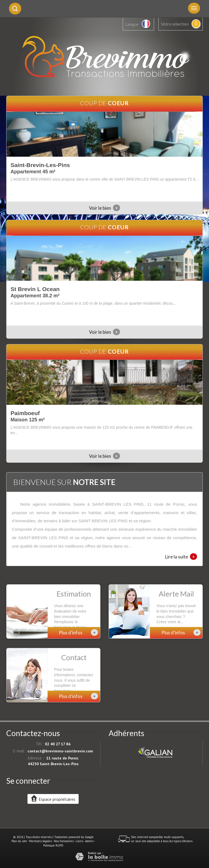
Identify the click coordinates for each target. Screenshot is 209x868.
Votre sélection (175, 24)
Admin (89, 841)
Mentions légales (40, 841)
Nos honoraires (64, 841)
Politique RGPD (53, 845)
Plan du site (19, 841)
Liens (79, 841)
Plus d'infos (78, 632)
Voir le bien (104, 208)
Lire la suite (181, 557)
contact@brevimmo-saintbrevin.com (60, 751)
